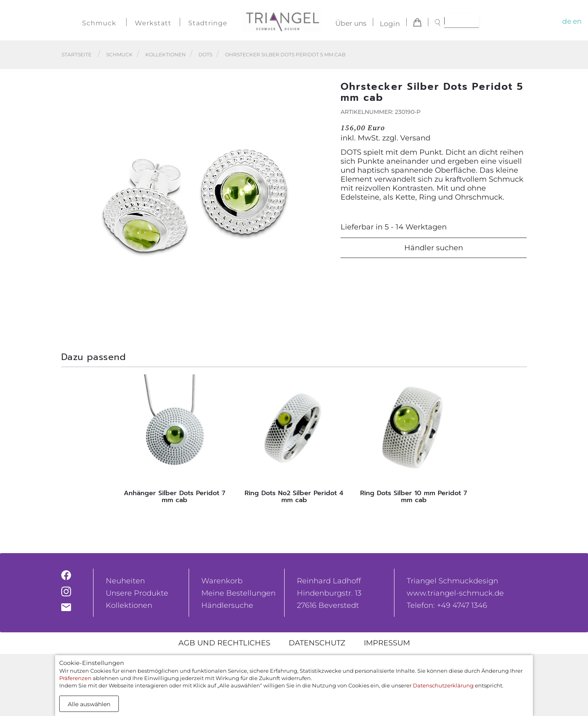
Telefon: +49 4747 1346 (447, 605)
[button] (319, 203)
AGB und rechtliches (224, 643)
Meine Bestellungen (238, 593)
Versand (415, 138)
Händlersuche (227, 605)
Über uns (351, 24)
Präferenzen (75, 678)
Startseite (77, 54)
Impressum (387, 643)
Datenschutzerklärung (443, 685)
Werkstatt (153, 23)
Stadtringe (208, 23)
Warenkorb (222, 581)
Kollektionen (166, 54)
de (567, 21)
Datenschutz (317, 643)
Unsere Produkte (137, 593)
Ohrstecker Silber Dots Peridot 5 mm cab (285, 54)
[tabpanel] (175, 441)
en (577, 21)
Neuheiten (125, 581)
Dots (205, 54)
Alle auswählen (89, 704)
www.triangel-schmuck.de (455, 593)
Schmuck (99, 23)
